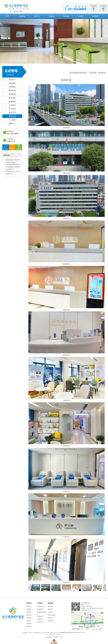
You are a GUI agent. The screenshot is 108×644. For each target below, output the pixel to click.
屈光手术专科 (41, 606)
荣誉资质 (12, 113)
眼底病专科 (40, 616)
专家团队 (51, 16)
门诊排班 (50, 612)
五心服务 (12, 120)
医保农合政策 (52, 615)
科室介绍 (37, 16)
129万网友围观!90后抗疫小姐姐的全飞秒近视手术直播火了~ (13, 167)
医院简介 (12, 79)
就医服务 (95, 16)
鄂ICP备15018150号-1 (80, 633)
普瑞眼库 (12, 102)
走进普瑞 (22, 16)
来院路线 (29, 627)
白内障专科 (40, 609)
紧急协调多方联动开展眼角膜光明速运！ (13, 161)
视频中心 (12, 124)
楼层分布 (50, 609)
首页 (7, 16)
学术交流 (12, 109)
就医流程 (50, 606)
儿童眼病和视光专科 (42, 613)
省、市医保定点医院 (16, 11)
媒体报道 (12, 98)
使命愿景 (12, 83)
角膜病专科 (40, 622)
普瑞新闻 (12, 94)
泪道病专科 (40, 619)
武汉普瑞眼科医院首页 (78, 73)
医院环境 (12, 116)
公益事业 (81, 16)
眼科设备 (66, 16)
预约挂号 (50, 618)
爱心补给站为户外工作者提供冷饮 (13, 173)
